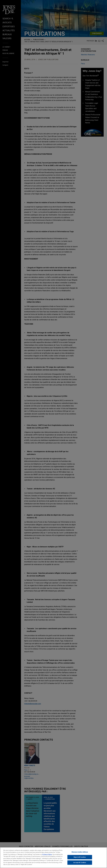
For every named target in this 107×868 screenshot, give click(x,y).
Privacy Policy (47, 856)
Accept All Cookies (80, 864)
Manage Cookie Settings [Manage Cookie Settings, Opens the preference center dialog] (80, 854)
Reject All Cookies (80, 859)
